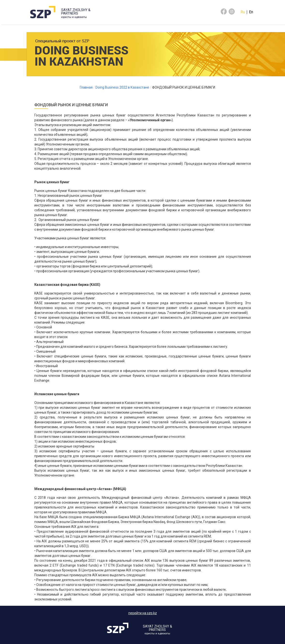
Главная (86, 87)
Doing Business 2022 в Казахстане (122, 87)
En (251, 12)
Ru (243, 12)
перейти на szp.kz (143, 613)
